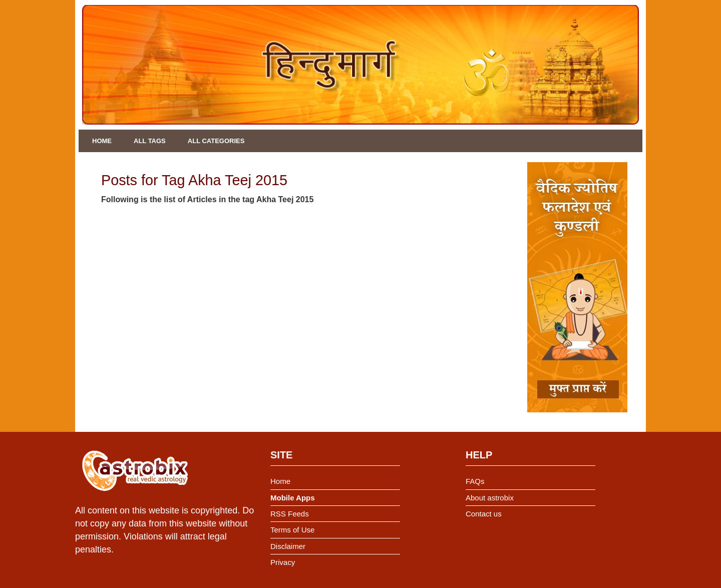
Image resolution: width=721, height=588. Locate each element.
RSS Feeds (290, 514)
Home (102, 141)
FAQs (475, 481)
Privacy (283, 562)
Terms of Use (292, 530)
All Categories (216, 141)
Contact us (484, 514)
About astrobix (490, 498)
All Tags (150, 141)
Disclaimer (288, 546)
